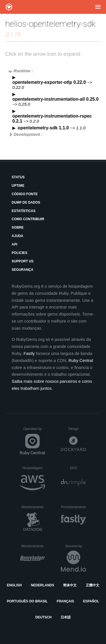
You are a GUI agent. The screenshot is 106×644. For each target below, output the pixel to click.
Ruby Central (81, 360)
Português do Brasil (27, 601)
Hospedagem (34, 468)
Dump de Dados (26, 202)
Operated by (34, 431)
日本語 (66, 617)
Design (77, 429)
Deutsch (43, 617)
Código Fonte (25, 194)
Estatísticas (24, 211)
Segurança (23, 270)
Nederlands (42, 585)
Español (91, 601)
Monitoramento (33, 507)
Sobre (18, 228)
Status (18, 177)
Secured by (76, 546)
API (15, 244)
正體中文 (93, 585)
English (14, 585)
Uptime (18, 186)
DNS (78, 468)
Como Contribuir (28, 219)
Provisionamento (73, 507)
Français (65, 601)
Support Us (23, 261)
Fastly (29, 353)
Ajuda (18, 236)
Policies (20, 253)
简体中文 (70, 585)
